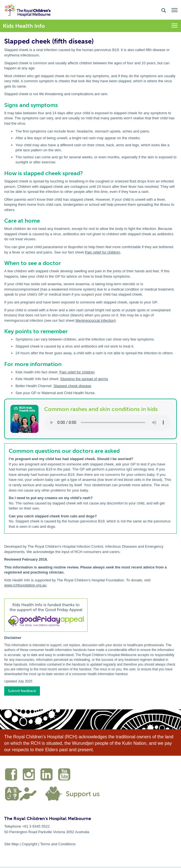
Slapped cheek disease (72, 386)
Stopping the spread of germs (84, 379)
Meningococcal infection (95, 320)
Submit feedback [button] (22, 691)
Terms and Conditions (58, 844)
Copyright (30, 844)
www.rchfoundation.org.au (25, 585)
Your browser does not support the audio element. (107, 422)
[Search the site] (164, 10)
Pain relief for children (103, 252)
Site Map (11, 844)
